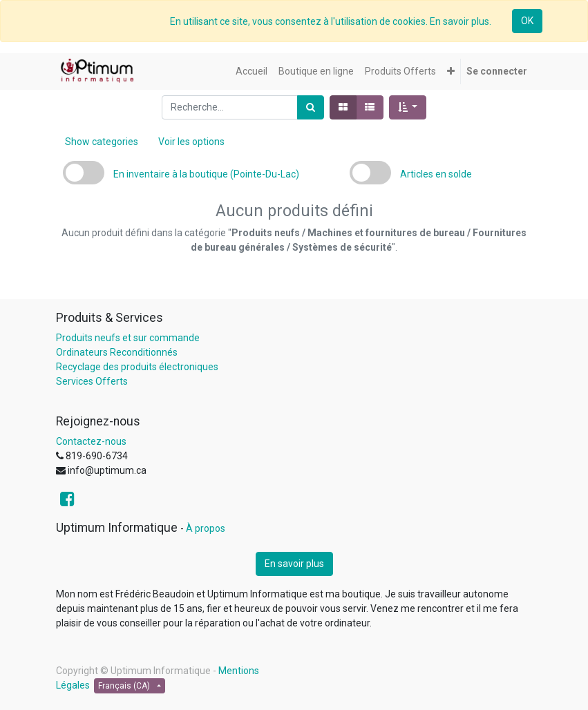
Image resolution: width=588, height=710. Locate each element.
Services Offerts (92, 381)
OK (527, 21)
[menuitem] (252, 71)
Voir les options (191, 142)
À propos (206, 528)
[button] (451, 71)
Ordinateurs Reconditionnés (117, 352)
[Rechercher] (311, 107)
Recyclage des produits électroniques (137, 367)
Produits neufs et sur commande (128, 338)
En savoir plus (294, 564)
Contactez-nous (91, 441)
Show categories (102, 142)
